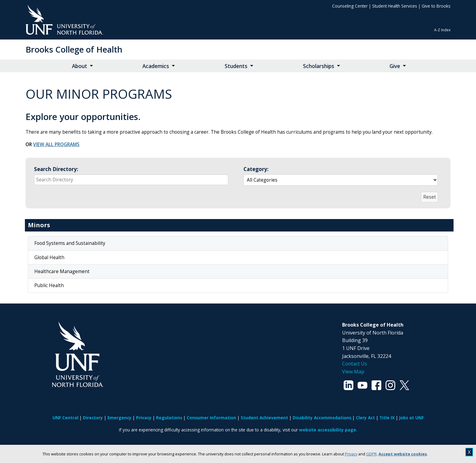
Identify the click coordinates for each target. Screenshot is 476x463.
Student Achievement (264, 418)
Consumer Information (211, 418)
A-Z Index (442, 30)
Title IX (387, 418)
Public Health (49, 285)
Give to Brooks (436, 6)
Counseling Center (350, 6)
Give (395, 66)
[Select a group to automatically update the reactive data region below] (341, 180)
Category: (256, 169)
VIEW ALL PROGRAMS (56, 144)
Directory (93, 418)
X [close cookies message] (469, 452)
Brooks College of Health (74, 49)
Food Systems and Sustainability (70, 243)
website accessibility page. (328, 430)
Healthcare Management (62, 271)
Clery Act (365, 418)
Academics (156, 66)
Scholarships (319, 66)
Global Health (49, 257)
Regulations (169, 418)
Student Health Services (395, 6)
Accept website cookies (403, 454)
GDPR (371, 454)
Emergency (119, 418)
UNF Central (65, 418)
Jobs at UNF (411, 418)
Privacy (351, 454)
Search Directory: (56, 169)
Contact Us (355, 364)
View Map (353, 372)
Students (236, 66)
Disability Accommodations (322, 418)
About (80, 66)
